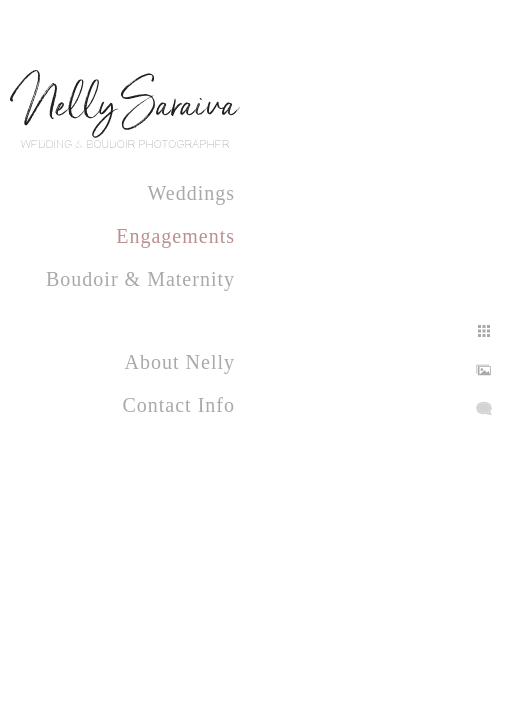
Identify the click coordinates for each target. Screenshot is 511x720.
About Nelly (180, 362)
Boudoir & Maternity (140, 279)
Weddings (192, 193)
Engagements (175, 236)
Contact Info (178, 405)
